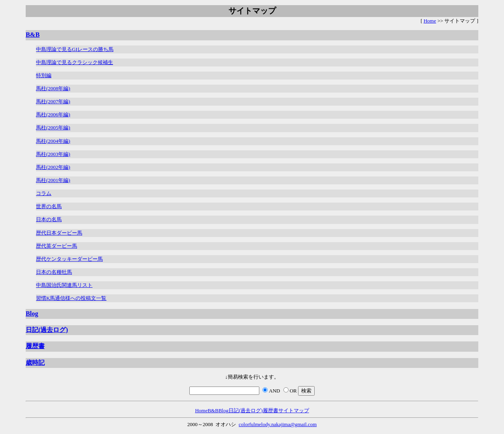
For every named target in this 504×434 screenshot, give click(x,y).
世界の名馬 (49, 206)
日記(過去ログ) (47, 330)
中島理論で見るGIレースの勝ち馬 (75, 49)
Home (430, 21)
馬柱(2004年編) (53, 141)
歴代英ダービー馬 (57, 246)
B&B (33, 35)
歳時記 (35, 363)
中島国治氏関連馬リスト (64, 285)
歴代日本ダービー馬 (59, 233)
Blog (32, 314)
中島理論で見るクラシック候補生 (75, 62)
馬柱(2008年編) (53, 88)
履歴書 (35, 346)
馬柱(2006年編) (53, 115)
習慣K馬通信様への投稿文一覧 (71, 298)
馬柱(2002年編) (53, 167)
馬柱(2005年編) (53, 128)
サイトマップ (294, 410)
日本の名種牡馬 (54, 272)
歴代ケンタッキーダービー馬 (69, 259)
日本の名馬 (49, 219)
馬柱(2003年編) (53, 154)
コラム (44, 193)
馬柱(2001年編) (53, 180)
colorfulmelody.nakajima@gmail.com (278, 424)
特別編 (44, 75)
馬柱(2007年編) (53, 101)
